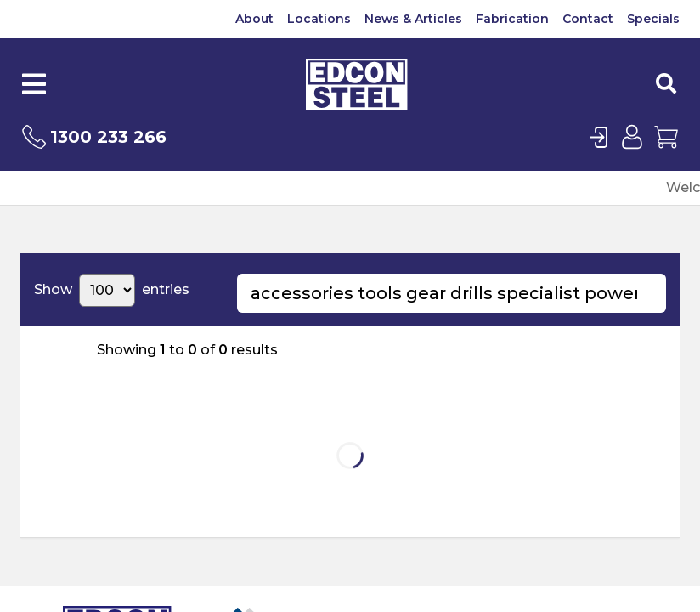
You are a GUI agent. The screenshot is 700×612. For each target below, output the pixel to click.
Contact (588, 19)
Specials (653, 19)
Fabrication (512, 19)
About (254, 19)
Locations (319, 19)
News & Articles (413, 19)
